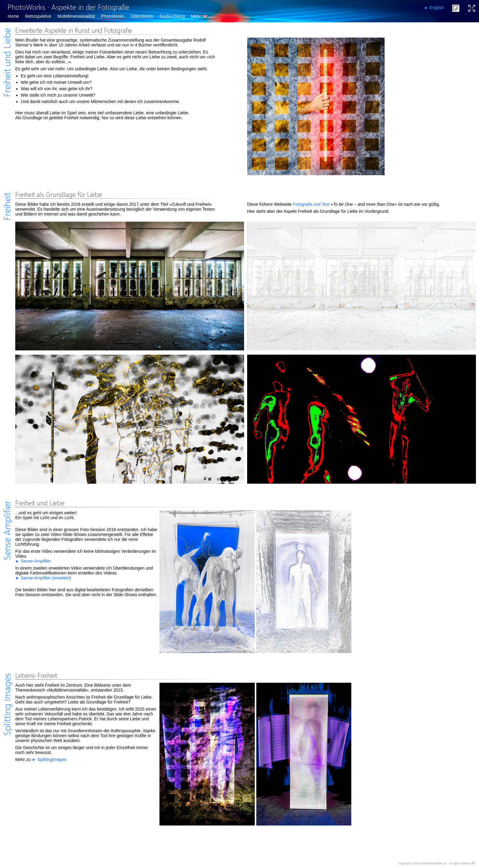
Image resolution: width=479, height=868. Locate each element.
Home (13, 16)
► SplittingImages (49, 759)
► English (434, 8)
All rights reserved (460, 863)
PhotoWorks (113, 16)
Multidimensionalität (76, 16)
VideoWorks (142, 16)
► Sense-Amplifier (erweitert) (43, 578)
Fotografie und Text (311, 204)
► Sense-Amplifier (33, 561)
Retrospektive (38, 16)
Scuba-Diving (172, 16)
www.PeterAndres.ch (433, 863)
